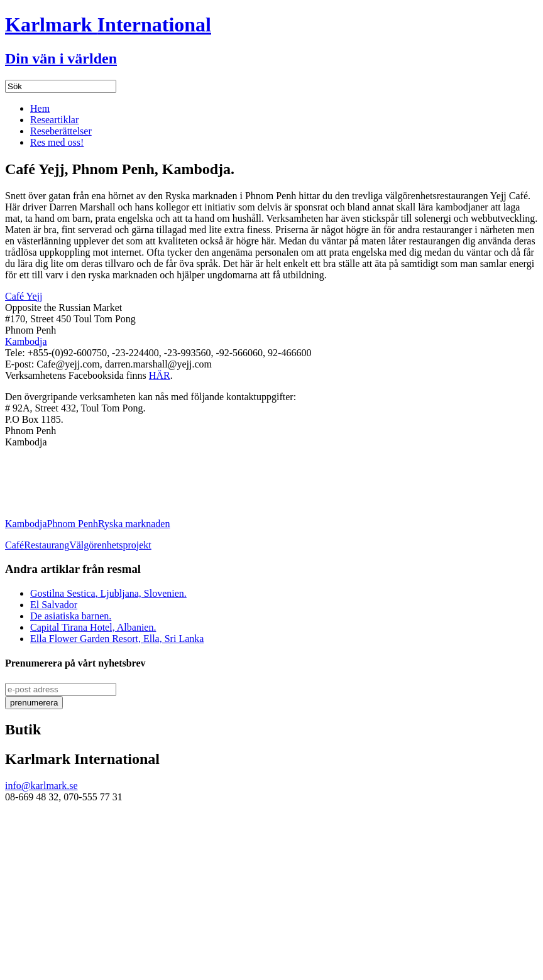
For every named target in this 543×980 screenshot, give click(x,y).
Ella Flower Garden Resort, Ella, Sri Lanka (117, 639)
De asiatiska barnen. (71, 616)
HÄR (160, 375)
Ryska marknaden (134, 524)
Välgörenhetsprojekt (110, 545)
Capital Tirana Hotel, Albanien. (93, 627)
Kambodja (26, 341)
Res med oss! (57, 142)
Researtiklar (54, 120)
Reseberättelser (61, 131)
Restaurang (47, 545)
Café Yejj (24, 296)
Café (14, 545)
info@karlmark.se (41, 786)
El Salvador (54, 605)
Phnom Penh (73, 524)
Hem (40, 108)
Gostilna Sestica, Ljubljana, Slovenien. (108, 593)
